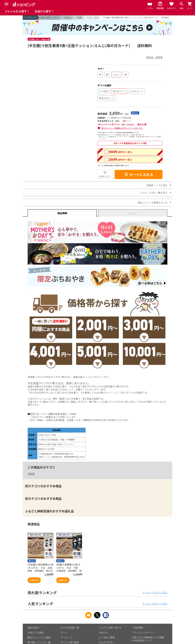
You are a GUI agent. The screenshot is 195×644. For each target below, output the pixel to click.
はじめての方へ (107, 642)
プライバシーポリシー (143, 632)
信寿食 (31, 474)
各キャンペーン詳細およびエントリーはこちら (122, 128)
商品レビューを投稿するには (153, 202)
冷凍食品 (67, 17)
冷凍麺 (79, 17)
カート (64, 632)
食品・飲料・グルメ (50, 17)
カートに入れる (139, 174)
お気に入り (105, 176)
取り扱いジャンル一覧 (39, 642)
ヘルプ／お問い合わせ (110, 628)
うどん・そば (92, 17)
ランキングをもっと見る (155, 592)
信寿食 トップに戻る (157, 185)
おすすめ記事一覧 (70, 628)
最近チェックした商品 (39, 637)
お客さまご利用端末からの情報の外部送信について (148, 639)
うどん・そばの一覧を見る (154, 193)
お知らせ (103, 632)
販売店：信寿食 (154, 57)
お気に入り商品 (36, 632)
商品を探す (33, 628)
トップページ (30, 17)
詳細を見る (34, 580)
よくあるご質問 (107, 637)
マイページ (66, 637)
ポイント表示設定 (70, 642)
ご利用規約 (138, 628)
